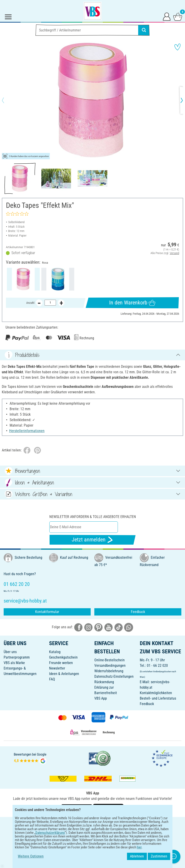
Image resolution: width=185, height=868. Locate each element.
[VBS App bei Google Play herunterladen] (77, 809)
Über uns (10, 652)
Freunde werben (61, 663)
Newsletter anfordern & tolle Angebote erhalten (93, 517)
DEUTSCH (92, 823)
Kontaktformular (47, 612)
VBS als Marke (14, 663)
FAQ (52, 679)
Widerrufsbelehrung (109, 671)
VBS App (101, 698)
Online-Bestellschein (110, 660)
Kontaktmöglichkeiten (156, 693)
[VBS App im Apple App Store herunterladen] (108, 809)
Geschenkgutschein (63, 657)
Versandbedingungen (110, 666)
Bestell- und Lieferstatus (158, 698)
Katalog (55, 652)
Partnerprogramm (17, 657)
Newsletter (57, 668)
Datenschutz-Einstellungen (114, 676)
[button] (7, 100)
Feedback (138, 612)
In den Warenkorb (132, 303)
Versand (174, 253)
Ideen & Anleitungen (64, 674)
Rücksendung (104, 682)
